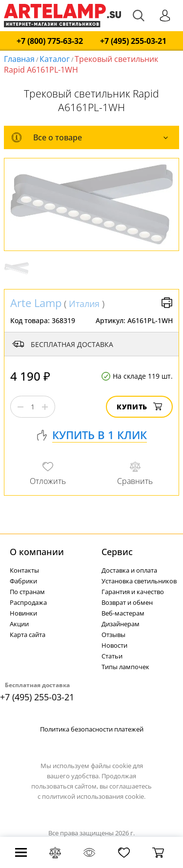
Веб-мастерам (123, 613)
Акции (19, 624)
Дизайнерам (121, 624)
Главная (19, 59)
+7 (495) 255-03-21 (133, 41)
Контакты (24, 570)
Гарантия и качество (133, 592)
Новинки (23, 613)
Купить (139, 407)
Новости (114, 645)
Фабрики (23, 581)
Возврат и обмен (127, 602)
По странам (27, 592)
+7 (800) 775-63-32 (50, 41)
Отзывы (113, 635)
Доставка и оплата (129, 570)
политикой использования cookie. (94, 796)
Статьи (112, 656)
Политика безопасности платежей (92, 729)
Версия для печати (167, 303)
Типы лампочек (125, 667)
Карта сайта (28, 635)
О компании (37, 552)
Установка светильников (139, 581)
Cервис (117, 552)
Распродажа (28, 602)
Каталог (55, 59)
